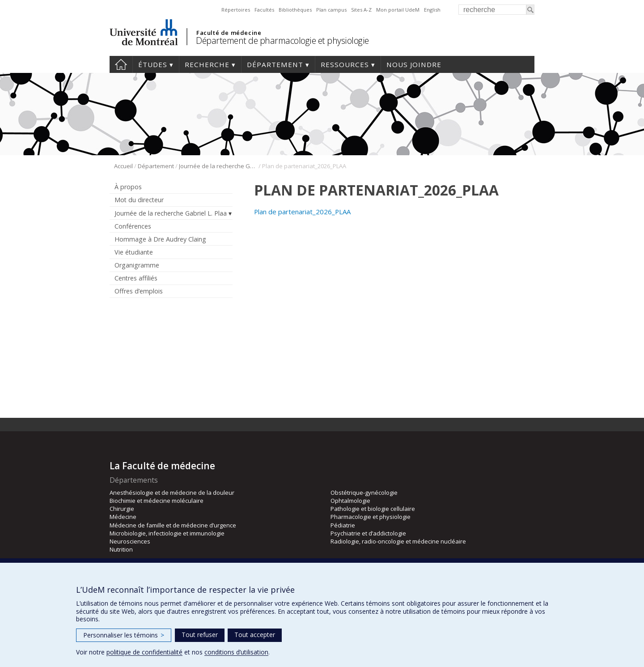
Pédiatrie (343, 525)
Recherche (207, 64)
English (432, 10)
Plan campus (331, 10)
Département (275, 64)
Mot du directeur (139, 200)
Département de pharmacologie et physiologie (282, 40)
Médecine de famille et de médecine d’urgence (173, 525)
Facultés (264, 10)
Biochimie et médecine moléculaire (157, 501)
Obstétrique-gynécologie (364, 493)
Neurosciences (130, 541)
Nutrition (121, 549)
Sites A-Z (361, 10)
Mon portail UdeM (398, 10)
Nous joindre (414, 64)
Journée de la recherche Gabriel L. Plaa (218, 166)
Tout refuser (200, 635)
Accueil (121, 64)
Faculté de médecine (229, 33)
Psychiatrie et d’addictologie (368, 533)
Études (153, 64)
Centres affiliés (136, 278)
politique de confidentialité (144, 652)
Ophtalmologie (350, 501)
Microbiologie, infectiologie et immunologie (167, 533)
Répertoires (236, 10)
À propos (128, 187)
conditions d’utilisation (236, 652)
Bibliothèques (295, 10)
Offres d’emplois (139, 291)
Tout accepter (255, 635)
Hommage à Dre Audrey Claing (160, 239)
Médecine (123, 517)
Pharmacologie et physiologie (371, 517)
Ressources (345, 64)
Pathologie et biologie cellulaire (373, 509)
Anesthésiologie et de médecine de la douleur (172, 493)
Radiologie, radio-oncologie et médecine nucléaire (398, 541)
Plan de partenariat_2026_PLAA (302, 212)
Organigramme (137, 265)
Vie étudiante (134, 252)
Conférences (133, 226)
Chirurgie (122, 509)
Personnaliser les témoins (124, 635)
